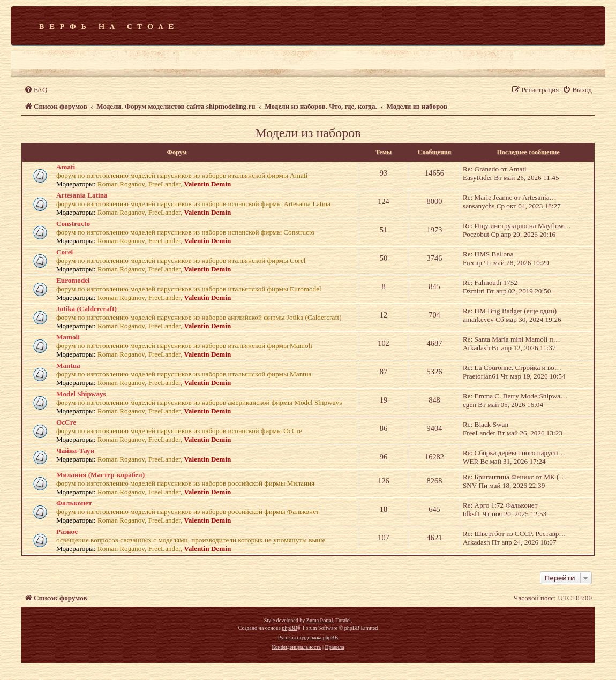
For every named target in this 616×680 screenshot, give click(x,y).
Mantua (68, 365)
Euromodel (73, 280)
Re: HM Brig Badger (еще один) (510, 311)
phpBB (289, 628)
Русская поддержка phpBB (308, 637)
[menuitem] (36, 90)
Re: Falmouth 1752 (490, 282)
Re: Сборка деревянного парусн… (514, 453)
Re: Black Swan (486, 424)
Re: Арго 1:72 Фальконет (500, 505)
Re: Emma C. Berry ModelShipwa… (515, 396)
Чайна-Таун (75, 451)
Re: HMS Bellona (488, 254)
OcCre (66, 422)
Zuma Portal (320, 620)
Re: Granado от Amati (495, 169)
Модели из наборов (308, 133)
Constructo (73, 224)
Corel (65, 252)
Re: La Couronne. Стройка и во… (512, 368)
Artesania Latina (82, 195)
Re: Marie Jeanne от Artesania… (510, 197)
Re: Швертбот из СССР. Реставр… (514, 534)
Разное (67, 531)
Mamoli (68, 337)
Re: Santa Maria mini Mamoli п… (512, 339)
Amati (66, 167)
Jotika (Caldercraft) (87, 309)
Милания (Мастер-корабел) (100, 475)
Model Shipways (81, 394)
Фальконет (74, 503)
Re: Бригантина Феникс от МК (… (514, 477)
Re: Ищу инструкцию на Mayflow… (517, 226)
